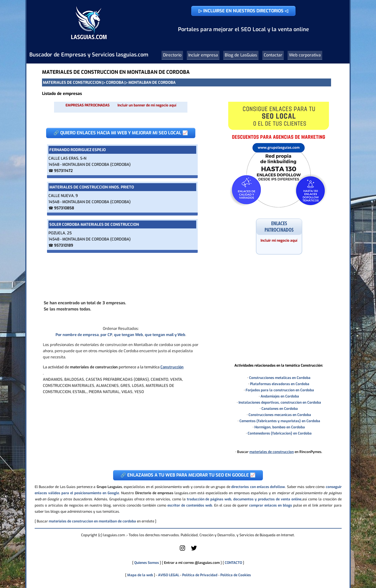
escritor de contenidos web (190, 505)
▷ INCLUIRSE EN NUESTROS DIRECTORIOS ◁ (243, 11)
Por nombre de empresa (77, 335)
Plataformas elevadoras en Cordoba (280, 384)
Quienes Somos (147, 563)
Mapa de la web (140, 575)
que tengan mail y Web (165, 335)
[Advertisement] (121, 276)
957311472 (63, 171)
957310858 (64, 208)
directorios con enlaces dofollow (258, 487)
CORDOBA (115, 82)
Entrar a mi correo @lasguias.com (192, 563)
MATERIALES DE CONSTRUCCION (72, 82)
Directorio (172, 55)
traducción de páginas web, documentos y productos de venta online (244, 499)
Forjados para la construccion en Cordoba (280, 390)
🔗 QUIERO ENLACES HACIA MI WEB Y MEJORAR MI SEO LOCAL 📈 (121, 133)
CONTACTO (233, 563)
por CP (106, 335)
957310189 (64, 245)
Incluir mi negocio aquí (279, 240)
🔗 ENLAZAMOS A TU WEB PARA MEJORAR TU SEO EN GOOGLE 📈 (188, 475)
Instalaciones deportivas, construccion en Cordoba (280, 402)
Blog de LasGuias (241, 55)
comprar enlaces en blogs (271, 505)
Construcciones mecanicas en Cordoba (280, 415)
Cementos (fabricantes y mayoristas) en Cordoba (280, 421)
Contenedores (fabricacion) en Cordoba (280, 433)
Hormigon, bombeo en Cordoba (280, 427)
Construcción (172, 367)
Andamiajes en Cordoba (280, 396)
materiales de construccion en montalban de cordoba (92, 521)
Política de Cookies (236, 575)
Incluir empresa (203, 55)
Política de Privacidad (200, 575)
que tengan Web (129, 335)
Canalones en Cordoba (280, 409)
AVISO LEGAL (169, 575)
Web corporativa (305, 55)
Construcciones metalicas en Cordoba (280, 378)
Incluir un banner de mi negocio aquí (147, 105)
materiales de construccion (272, 452)
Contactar (273, 55)
